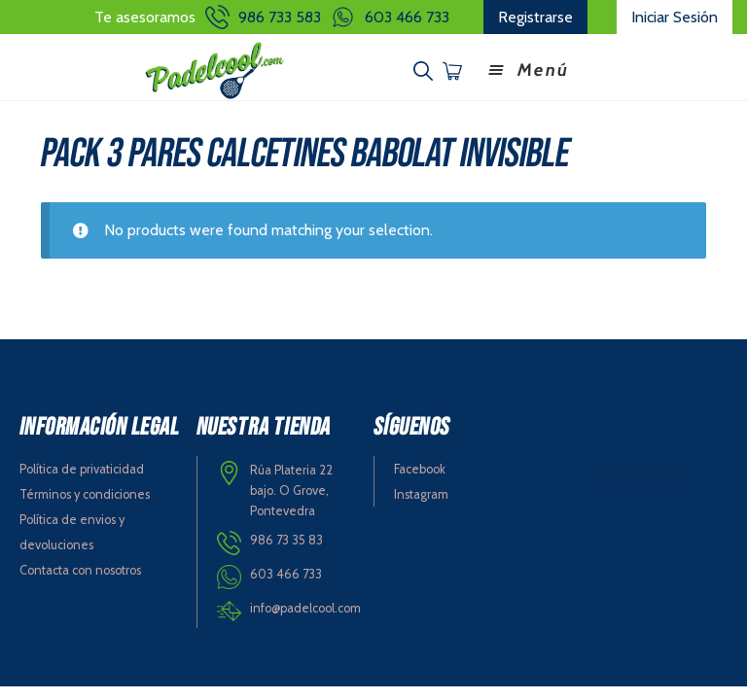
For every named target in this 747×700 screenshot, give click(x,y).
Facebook (420, 469)
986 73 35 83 (286, 540)
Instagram (421, 494)
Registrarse (535, 17)
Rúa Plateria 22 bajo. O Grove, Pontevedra (291, 490)
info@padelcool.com (305, 608)
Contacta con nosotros (80, 570)
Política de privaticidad (82, 469)
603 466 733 (407, 17)
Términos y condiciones (85, 494)
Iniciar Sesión (675, 17)
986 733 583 (280, 17)
